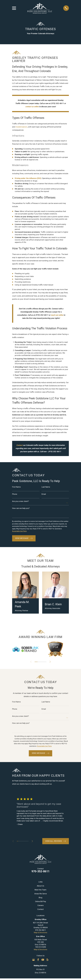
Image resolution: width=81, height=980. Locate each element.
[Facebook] (38, 960)
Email (44, 494)
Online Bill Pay (41, 902)
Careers (40, 906)
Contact (40, 909)
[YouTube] (43, 960)
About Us (40, 886)
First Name (16, 487)
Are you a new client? (20, 501)
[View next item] (50, 662)
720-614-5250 (40, 947)
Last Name (46, 487)
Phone (15, 494)
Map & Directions (40, 933)
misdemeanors (21, 127)
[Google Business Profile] (33, 960)
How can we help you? (21, 508)
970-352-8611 (40, 871)
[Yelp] (47, 960)
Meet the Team (40, 890)
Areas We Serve (41, 894)
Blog (40, 898)
